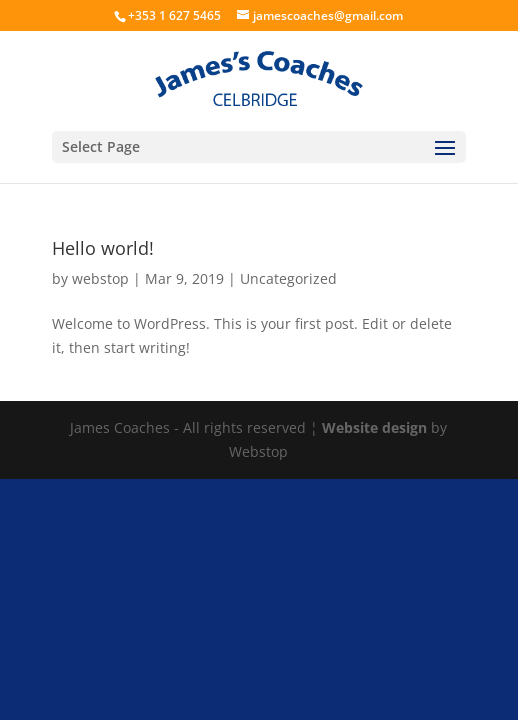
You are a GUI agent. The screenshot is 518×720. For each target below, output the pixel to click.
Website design (374, 427)
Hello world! (103, 248)
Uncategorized (288, 278)
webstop (100, 278)
